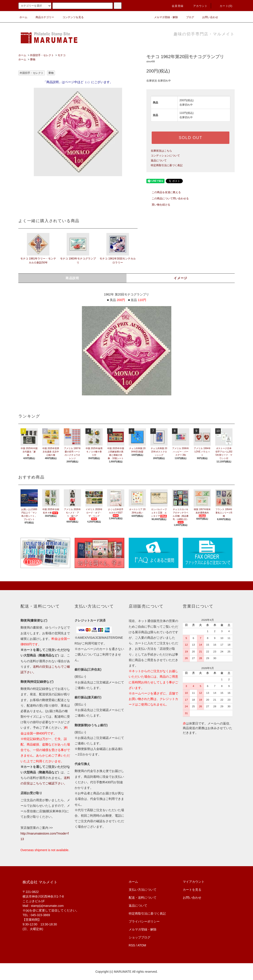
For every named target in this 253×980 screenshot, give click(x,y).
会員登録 (175, 6)
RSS (132, 945)
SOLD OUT (191, 138)
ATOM (142, 945)
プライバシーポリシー (144, 921)
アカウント (198, 6)
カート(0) (223, 6)
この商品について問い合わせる (168, 198)
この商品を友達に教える (164, 192)
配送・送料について (143, 898)
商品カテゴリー (42, 17)
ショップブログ (140, 937)
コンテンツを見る (70, 17)
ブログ (187, 17)
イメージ (181, 278)
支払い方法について (143, 890)
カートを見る (192, 890)
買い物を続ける (158, 205)
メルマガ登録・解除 (163, 17)
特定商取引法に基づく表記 (167, 165)
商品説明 (72, 278)
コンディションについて (165, 156)
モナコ (62, 55)
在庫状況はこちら (161, 151)
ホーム (23, 17)
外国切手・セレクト (42, 55)
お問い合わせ (208, 17)
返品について (159, 160)
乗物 (33, 59)
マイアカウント (194, 882)
